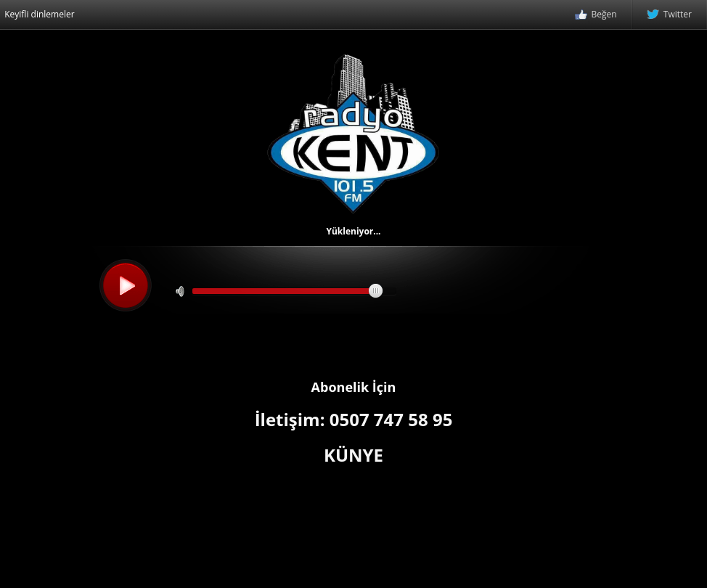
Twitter (669, 15)
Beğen (596, 15)
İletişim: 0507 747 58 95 (354, 419)
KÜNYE (353, 455)
